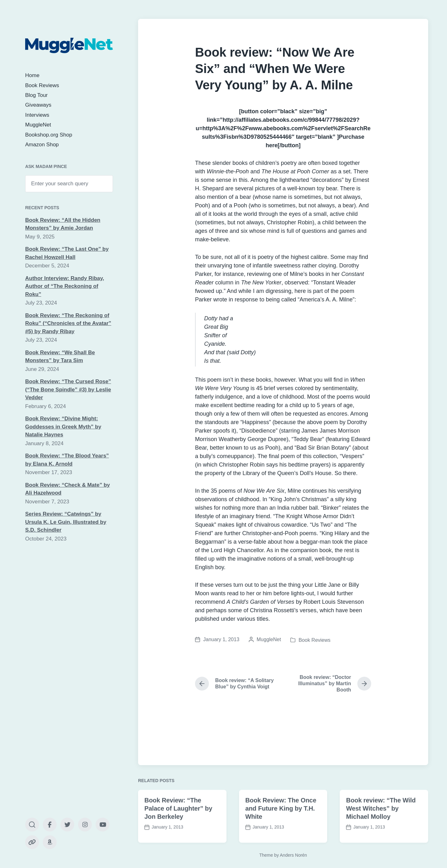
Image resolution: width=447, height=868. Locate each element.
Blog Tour (36, 95)
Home (32, 75)
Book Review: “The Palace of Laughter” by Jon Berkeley (178, 830)
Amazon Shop (42, 145)
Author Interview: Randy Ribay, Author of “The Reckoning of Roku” (65, 286)
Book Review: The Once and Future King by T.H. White (281, 830)
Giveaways (38, 105)
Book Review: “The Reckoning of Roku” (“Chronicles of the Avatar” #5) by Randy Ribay (68, 323)
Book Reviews (42, 85)
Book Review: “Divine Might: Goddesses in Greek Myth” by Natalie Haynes (63, 427)
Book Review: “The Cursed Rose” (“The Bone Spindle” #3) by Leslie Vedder (68, 389)
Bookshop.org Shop (49, 135)
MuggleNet (38, 125)
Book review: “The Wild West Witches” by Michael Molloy (381, 830)
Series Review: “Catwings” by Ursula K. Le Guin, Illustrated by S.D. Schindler (66, 522)
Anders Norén (293, 855)
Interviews (37, 115)
